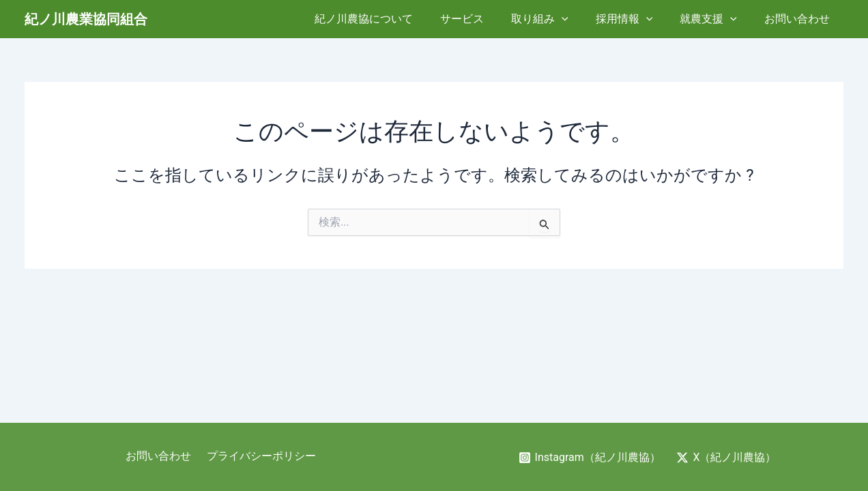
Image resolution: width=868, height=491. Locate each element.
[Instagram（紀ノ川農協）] (589, 458)
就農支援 (717, 19)
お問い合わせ (800, 19)
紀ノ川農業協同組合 (86, 19)
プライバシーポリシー (259, 457)
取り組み (559, 19)
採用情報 (638, 19)
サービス (487, 19)
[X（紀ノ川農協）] (727, 458)
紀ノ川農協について (394, 19)
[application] (581, 19)
